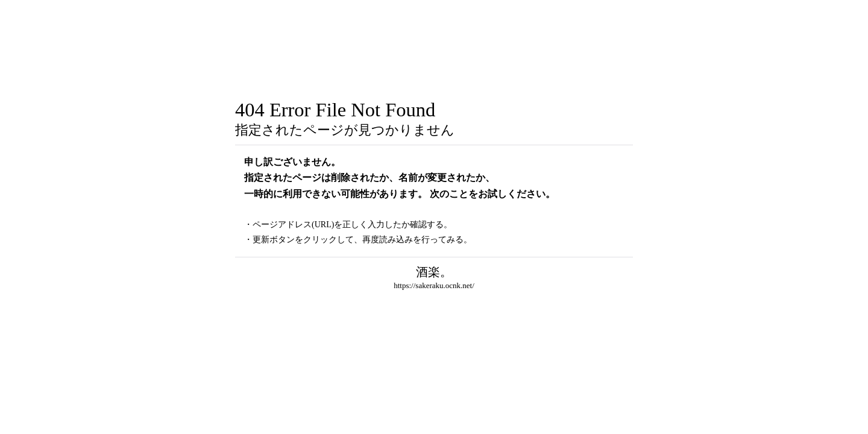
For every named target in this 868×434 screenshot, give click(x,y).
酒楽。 (434, 272)
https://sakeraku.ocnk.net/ (434, 285)
